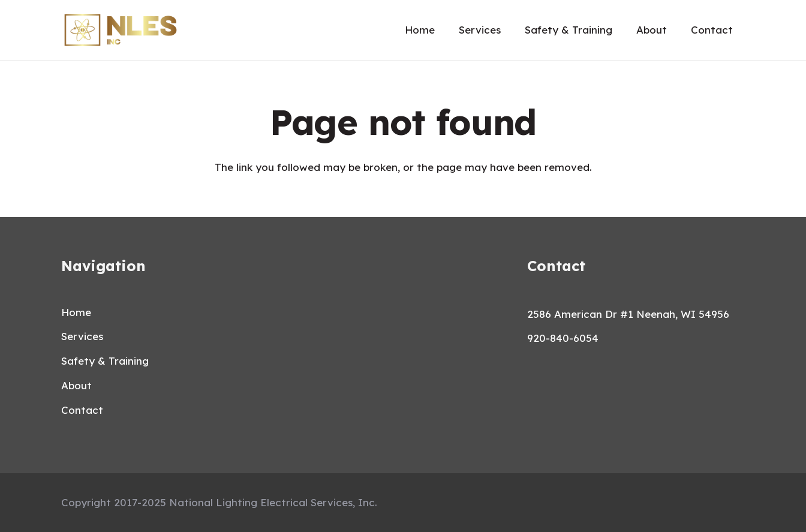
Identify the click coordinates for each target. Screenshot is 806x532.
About (76, 385)
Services (82, 336)
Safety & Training (105, 361)
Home (76, 312)
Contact (82, 410)
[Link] (121, 30)
